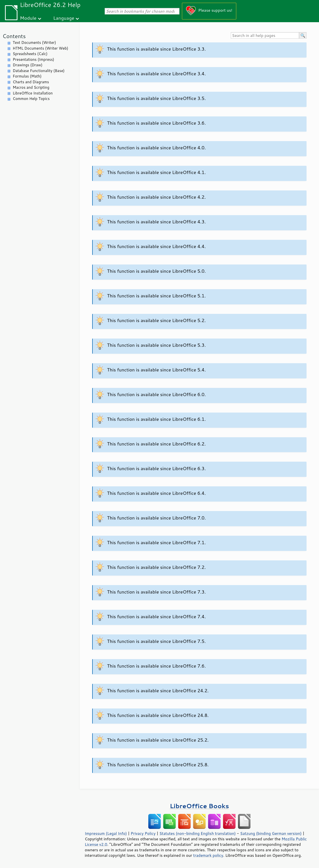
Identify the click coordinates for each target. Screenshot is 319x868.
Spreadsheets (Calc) (30, 54)
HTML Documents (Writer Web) (40, 48)
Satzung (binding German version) (271, 833)
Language (64, 18)
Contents (14, 36)
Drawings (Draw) (28, 65)
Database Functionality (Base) (39, 71)
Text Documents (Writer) (34, 43)
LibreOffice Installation (33, 93)
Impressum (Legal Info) (106, 833)
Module (28, 18)
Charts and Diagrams (31, 82)
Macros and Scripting (31, 87)
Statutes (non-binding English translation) (197, 833)
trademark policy (208, 855)
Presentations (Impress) (33, 59)
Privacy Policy (143, 833)
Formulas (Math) (27, 76)
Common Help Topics (31, 99)
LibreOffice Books (199, 806)
